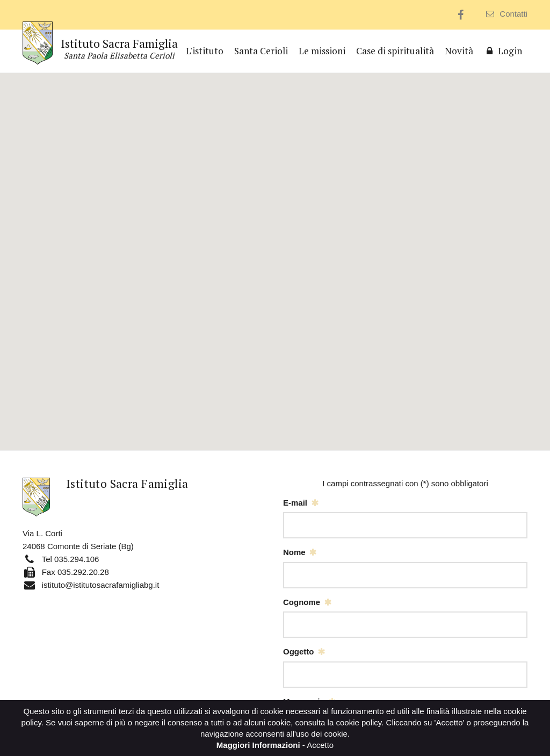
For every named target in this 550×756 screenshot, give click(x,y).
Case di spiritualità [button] (395, 51)
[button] (275, 252)
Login (503, 51)
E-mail (295, 503)
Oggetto (299, 651)
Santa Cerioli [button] (261, 51)
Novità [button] (459, 51)
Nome (294, 552)
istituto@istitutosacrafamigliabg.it (101, 585)
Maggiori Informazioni (258, 745)
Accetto (320, 745)
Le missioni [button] (322, 51)
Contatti (507, 14)
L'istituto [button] (205, 51)
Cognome (302, 602)
